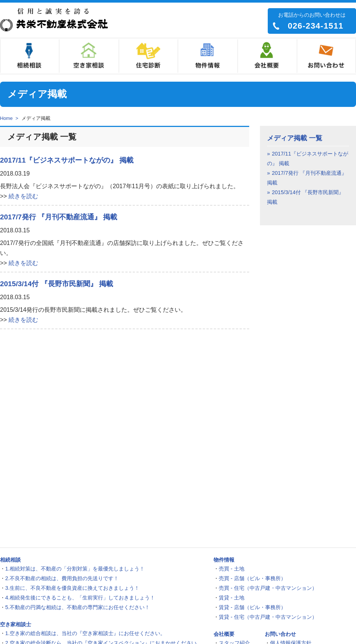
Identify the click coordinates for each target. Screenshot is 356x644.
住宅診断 (148, 56)
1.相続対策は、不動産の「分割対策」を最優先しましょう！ (75, 569)
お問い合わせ (326, 56)
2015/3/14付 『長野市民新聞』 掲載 (57, 284)
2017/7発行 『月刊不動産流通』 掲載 (59, 217)
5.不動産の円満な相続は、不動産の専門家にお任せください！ (78, 607)
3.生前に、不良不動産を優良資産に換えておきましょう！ (72, 588)
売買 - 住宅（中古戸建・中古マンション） (268, 588)
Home (6, 118)
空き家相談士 (89, 56)
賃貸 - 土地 (232, 598)
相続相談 (30, 56)
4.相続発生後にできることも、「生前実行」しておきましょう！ (80, 598)
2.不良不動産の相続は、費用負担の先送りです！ (62, 578)
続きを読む (23, 196)
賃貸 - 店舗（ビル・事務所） (252, 607)
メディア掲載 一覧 (295, 138)
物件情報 (208, 56)
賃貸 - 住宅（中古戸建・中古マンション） (268, 617)
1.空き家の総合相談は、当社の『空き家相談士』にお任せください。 (85, 633)
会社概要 (267, 56)
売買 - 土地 (232, 569)
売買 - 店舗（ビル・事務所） (252, 578)
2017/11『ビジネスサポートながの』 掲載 (67, 160)
